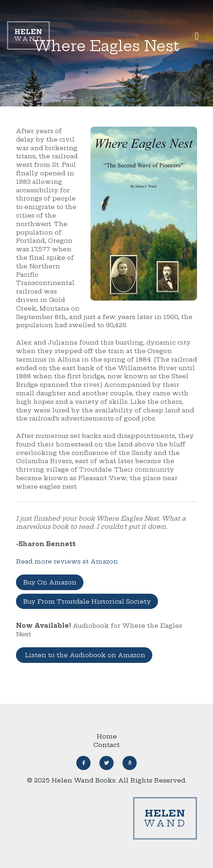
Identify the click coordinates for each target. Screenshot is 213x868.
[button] (197, 36)
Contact (106, 745)
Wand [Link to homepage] (28, 35)
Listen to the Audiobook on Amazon (84, 655)
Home (107, 736)
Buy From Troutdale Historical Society (87, 601)
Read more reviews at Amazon (67, 561)
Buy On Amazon (50, 582)
